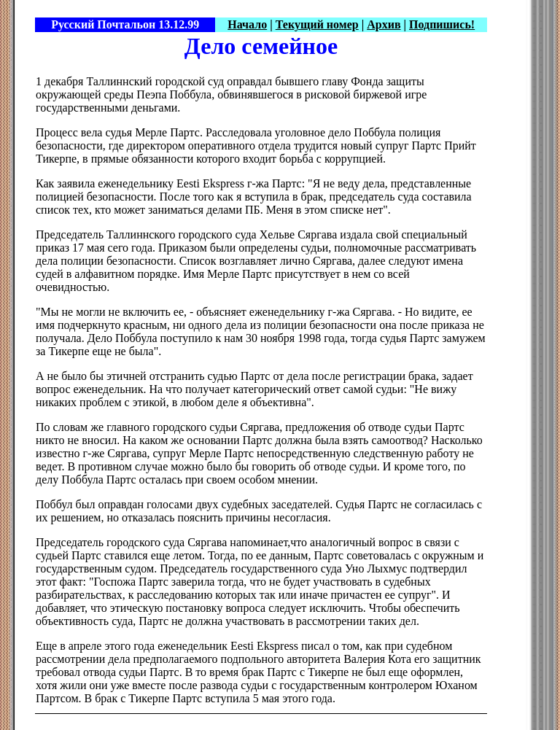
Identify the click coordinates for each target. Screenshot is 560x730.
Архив (384, 24)
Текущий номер (317, 24)
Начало (247, 24)
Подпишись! (442, 24)
